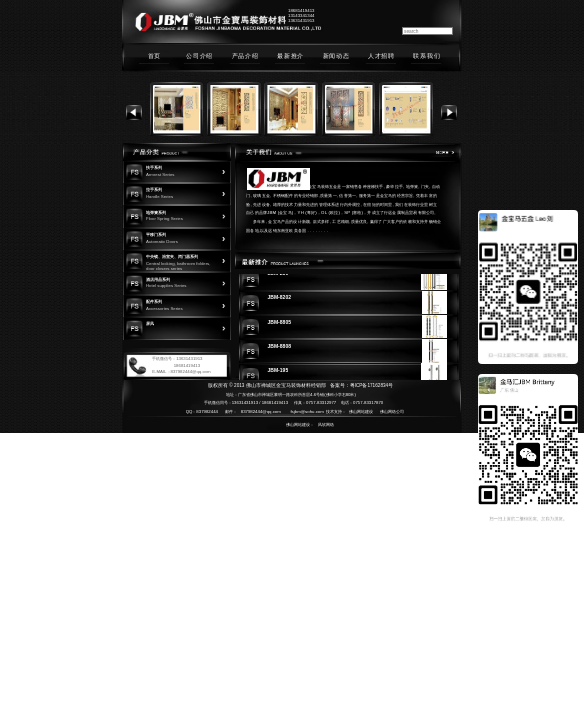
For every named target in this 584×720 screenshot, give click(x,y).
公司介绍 (199, 56)
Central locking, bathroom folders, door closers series (178, 266)
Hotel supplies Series (166, 285)
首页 (154, 56)
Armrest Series (160, 174)
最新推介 (290, 56)
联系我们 (426, 56)
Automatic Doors (162, 241)
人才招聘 (381, 56)
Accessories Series (164, 308)
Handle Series (159, 196)
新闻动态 (336, 56)
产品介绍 (245, 56)
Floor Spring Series (164, 218)
